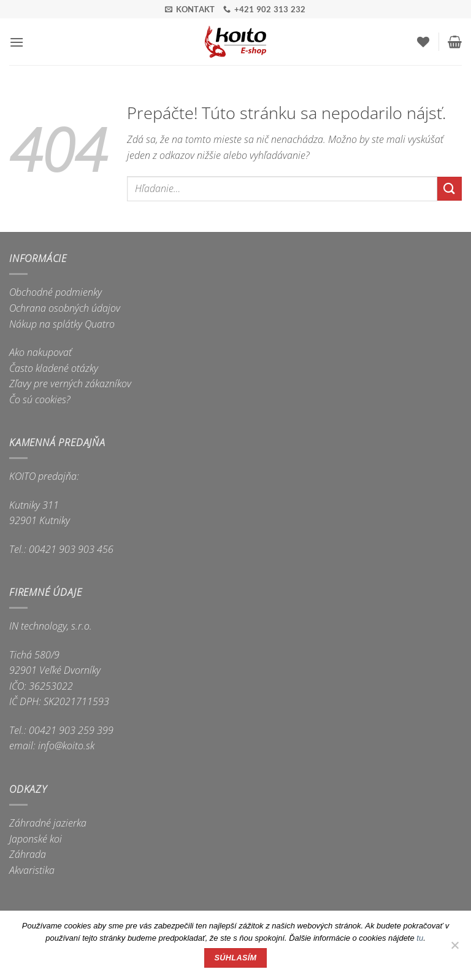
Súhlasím (236, 958)
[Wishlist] (423, 42)
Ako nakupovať (40, 352)
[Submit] (450, 189)
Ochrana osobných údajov (65, 308)
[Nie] (454, 949)
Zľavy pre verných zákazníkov (70, 384)
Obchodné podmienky (56, 292)
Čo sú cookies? (40, 399)
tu (420, 938)
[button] (17, 42)
